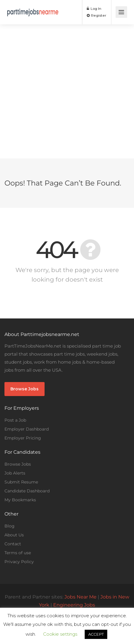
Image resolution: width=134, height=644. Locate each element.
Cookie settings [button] (60, 634)
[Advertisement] (67, 91)
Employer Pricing (23, 438)
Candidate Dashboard (27, 491)
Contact (13, 544)
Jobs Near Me (81, 597)
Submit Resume (21, 482)
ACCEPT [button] (96, 634)
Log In (94, 8)
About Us (14, 535)
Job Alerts (15, 473)
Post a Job (15, 420)
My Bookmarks (20, 500)
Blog (10, 526)
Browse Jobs (25, 389)
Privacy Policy (19, 562)
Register (97, 15)
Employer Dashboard (27, 429)
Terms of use (18, 553)
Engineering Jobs (74, 605)
